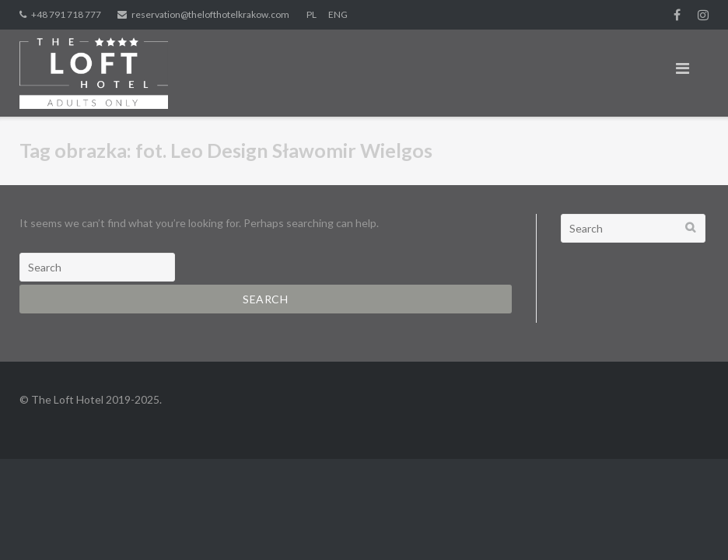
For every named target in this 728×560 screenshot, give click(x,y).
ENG (338, 14)
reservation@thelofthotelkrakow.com (210, 14)
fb (677, 15)
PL (311, 14)
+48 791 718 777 (66, 14)
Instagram (703, 15)
